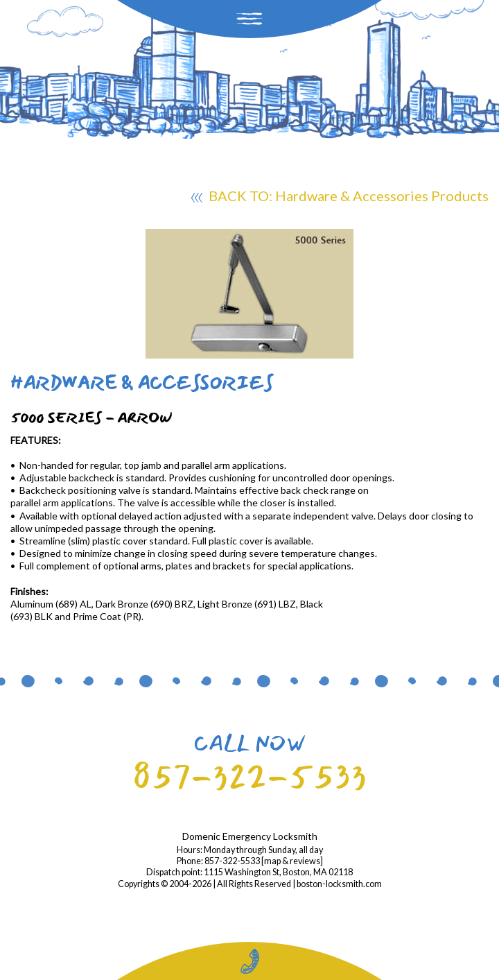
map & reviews (292, 861)
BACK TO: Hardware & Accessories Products (340, 198)
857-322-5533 (249, 776)
